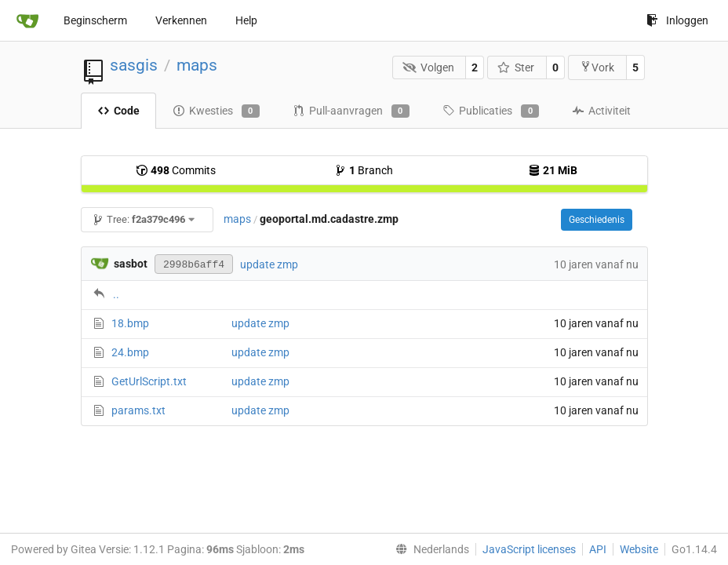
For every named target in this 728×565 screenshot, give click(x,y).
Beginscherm (95, 20)
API (598, 549)
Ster (516, 67)
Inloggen (677, 20)
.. (116, 294)
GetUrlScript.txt (149, 381)
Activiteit (601, 111)
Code (118, 111)
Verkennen (181, 20)
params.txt (138, 410)
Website (639, 549)
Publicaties (491, 111)
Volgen (428, 67)
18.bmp (130, 323)
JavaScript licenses (529, 549)
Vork (597, 67)
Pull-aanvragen (351, 111)
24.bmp (130, 352)
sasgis (134, 65)
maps (197, 65)
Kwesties (216, 111)
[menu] (429, 549)
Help (246, 20)
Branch (364, 170)
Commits (176, 170)
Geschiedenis (597, 220)
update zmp (269, 264)
